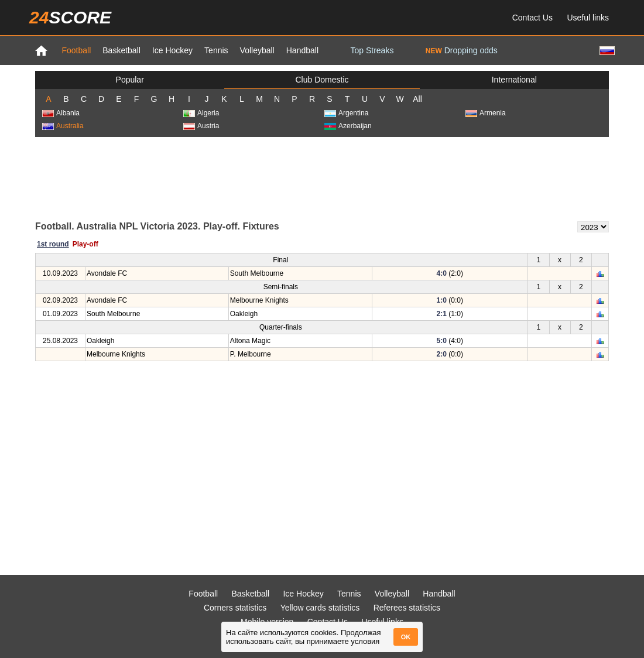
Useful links (588, 18)
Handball (302, 50)
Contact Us (532, 18)
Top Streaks (372, 50)
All (417, 99)
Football (76, 50)
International (514, 80)
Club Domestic (322, 80)
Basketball (121, 50)
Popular (130, 80)
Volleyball (257, 50)
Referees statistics (407, 608)
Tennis (216, 50)
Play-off (85, 244)
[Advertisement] (322, 178)
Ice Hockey (172, 50)
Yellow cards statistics (320, 608)
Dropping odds (462, 50)
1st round (53, 244)
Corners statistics (235, 608)
